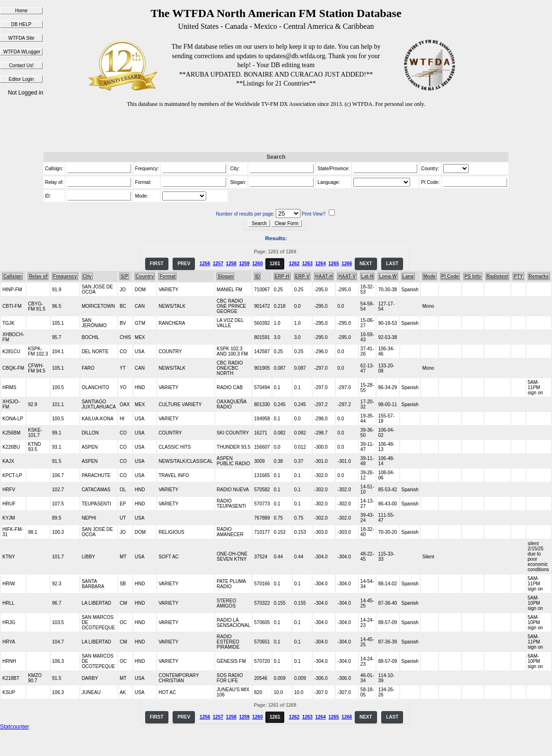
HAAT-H (324, 276)
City (87, 276)
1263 (307, 264)
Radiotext (498, 276)
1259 (244, 264)
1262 (294, 264)
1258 (231, 264)
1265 (333, 264)
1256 (205, 264)
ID (257, 276)
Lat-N (368, 276)
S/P (124, 276)
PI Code (450, 276)
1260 (257, 264)
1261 (275, 264)
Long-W (388, 276)
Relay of (38, 276)
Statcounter (14, 727)
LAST (392, 264)
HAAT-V (347, 276)
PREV (184, 264)
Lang (408, 276)
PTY (518, 276)
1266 (347, 264)
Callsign (13, 276)
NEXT (366, 264)
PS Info (473, 276)
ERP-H (282, 276)
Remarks (539, 276)
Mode (429, 276)
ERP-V (302, 276)
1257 (218, 264)
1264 (320, 264)
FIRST (157, 264)
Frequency (65, 276)
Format (167, 276)
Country (145, 276)
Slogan (225, 276)
